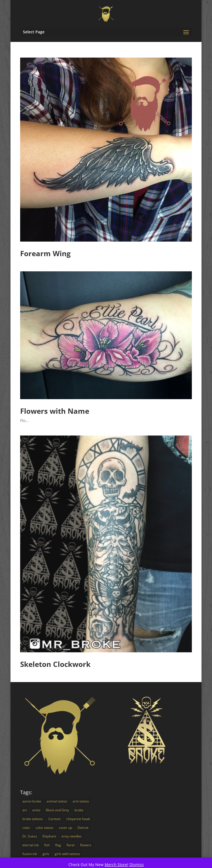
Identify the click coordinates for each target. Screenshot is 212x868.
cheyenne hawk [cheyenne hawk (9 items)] (78, 819)
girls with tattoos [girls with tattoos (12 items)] (67, 854)
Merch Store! (116, 865)
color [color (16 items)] (26, 828)
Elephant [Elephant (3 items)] (49, 836)
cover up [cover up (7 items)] (65, 828)
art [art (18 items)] (25, 810)
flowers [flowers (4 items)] (86, 845)
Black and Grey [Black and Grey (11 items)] (57, 810)
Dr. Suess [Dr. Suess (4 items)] (30, 836)
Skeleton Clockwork (55, 664)
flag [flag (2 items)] (58, 845)
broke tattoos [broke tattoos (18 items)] (33, 819)
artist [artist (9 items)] (36, 810)
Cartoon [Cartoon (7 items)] (55, 819)
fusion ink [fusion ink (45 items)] (30, 854)
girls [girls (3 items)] (46, 854)
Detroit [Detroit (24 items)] (83, 828)
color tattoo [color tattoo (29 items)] (44, 828)
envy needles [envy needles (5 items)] (72, 836)
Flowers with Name (55, 411)
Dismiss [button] (137, 865)
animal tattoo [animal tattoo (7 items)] (57, 801)
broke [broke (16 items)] (79, 810)
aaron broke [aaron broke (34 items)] (32, 801)
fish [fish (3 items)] (47, 845)
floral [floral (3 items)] (71, 845)
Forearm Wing (45, 253)
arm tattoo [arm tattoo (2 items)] (81, 801)
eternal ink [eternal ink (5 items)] (31, 845)
